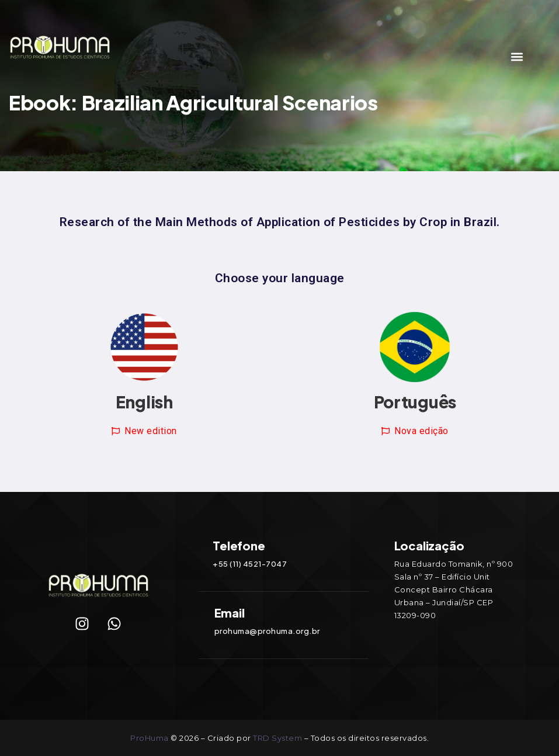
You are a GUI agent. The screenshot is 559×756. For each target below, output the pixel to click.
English (144, 402)
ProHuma (150, 738)
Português (415, 402)
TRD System (277, 738)
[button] (517, 56)
